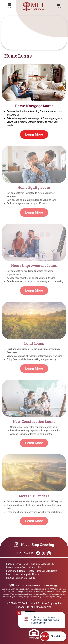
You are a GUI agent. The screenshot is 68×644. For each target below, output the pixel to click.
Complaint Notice (30, 574)
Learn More (34, 134)
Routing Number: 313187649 (21, 578)
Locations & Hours (16, 571)
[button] (58, 6)
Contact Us (35, 567)
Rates (32, 571)
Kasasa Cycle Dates (17, 564)
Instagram (49, 553)
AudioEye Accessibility (42, 564)
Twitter (44, 553)
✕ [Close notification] (19, 613)
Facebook (38, 553)
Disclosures (12, 574)
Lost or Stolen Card (16, 567)
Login (58, 6)
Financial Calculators (47, 571)
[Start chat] (53, 636)
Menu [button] (9, 6)
